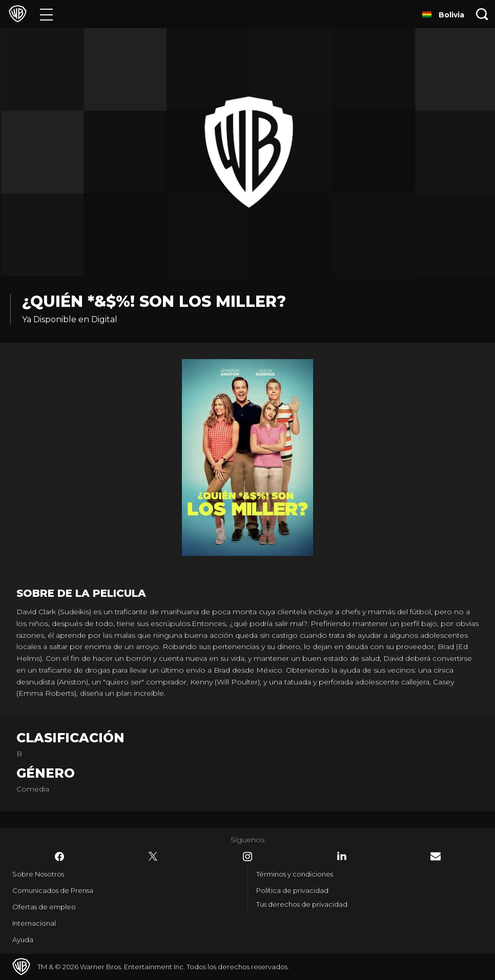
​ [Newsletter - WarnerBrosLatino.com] (436, 856)
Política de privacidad (292, 890)
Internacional (34, 923)
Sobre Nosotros (38, 874)
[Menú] (46, 14)
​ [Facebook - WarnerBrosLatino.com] (59, 857)
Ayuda (23, 940)
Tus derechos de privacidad (302, 904)
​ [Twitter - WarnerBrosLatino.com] (153, 857)
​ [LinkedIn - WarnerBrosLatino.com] (342, 856)
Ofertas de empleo (44, 907)
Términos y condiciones (295, 874)
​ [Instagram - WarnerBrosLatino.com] (247, 857)
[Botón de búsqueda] (482, 14)
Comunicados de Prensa (53, 890)
